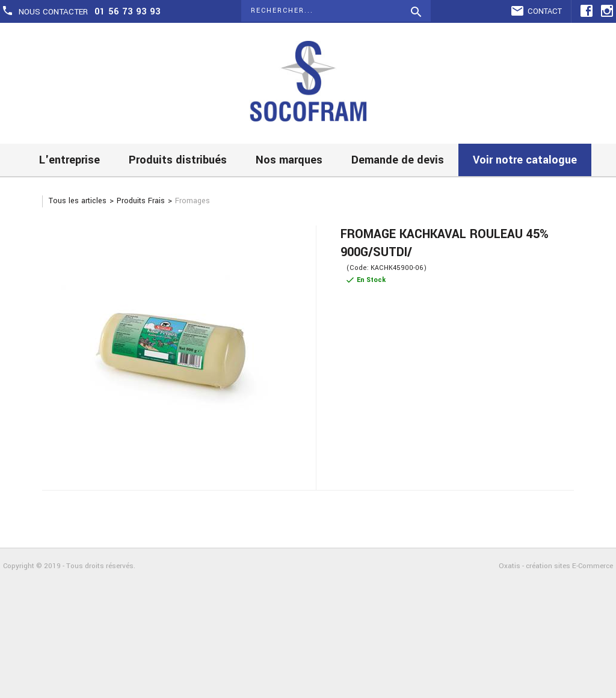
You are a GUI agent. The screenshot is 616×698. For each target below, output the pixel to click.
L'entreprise (69, 160)
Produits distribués (178, 160)
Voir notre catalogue (525, 160)
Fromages (192, 201)
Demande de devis (398, 160)
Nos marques (289, 160)
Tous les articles (78, 201)
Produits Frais (141, 201)
